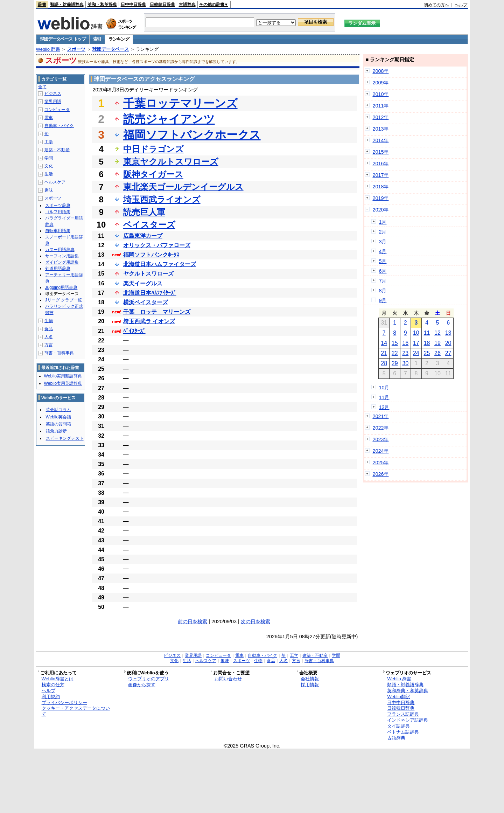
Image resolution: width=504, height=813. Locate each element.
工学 (49, 142)
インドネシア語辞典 (408, 720)
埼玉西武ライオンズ (162, 199)
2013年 (380, 129)
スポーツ (76, 49)
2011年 (380, 106)
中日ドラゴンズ (153, 149)
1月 (383, 222)
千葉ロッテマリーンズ (180, 103)
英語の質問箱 (58, 424)
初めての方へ (436, 5)
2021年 (380, 416)
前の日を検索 (192, 621)
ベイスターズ (149, 225)
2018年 (380, 187)
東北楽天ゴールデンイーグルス (183, 187)
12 (437, 333)
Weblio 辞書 (48, 49)
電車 (49, 118)
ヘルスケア (55, 182)
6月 (383, 271)
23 (405, 353)
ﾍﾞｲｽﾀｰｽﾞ (134, 331)
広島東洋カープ (143, 236)
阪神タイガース (153, 174)
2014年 (380, 140)
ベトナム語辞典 (403, 732)
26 (437, 353)
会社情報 (310, 679)
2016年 (380, 164)
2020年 (380, 210)
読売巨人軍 (144, 212)
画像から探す (142, 685)
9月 (383, 300)
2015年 (380, 152)
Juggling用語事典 (61, 287)
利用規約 (51, 697)
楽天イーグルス (143, 283)
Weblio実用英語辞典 (63, 383)
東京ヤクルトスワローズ (171, 162)
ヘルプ (461, 5)
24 (416, 353)
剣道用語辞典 (58, 269)
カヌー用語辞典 (60, 250)
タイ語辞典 (398, 726)
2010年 (380, 94)
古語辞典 (187, 5)
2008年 (380, 71)
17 (416, 343)
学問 (49, 158)
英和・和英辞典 (102, 5)
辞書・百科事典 (59, 353)
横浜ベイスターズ (146, 302)
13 (448, 333)
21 (384, 353)
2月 (383, 232)
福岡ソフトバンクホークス (192, 135)
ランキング (119, 39)
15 (395, 343)
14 (384, 343)
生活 (49, 174)
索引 (97, 39)
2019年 (380, 198)
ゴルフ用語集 (58, 212)
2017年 (380, 175)
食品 (49, 329)
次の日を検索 (255, 621)
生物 (49, 321)
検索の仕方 (53, 685)
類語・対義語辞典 (67, 5)
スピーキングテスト (65, 438)
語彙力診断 (56, 431)
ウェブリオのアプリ (149, 679)
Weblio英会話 (58, 417)
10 (416, 333)
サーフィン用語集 (62, 256)
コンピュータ (57, 110)
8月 (383, 291)
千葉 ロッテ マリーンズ (157, 312)
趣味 (49, 190)
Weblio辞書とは (58, 679)
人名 (49, 337)
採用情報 (310, 685)
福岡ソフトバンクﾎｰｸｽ (151, 255)
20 (448, 343)
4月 (383, 251)
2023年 (380, 439)
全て (42, 87)
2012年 (380, 117)
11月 (384, 397)
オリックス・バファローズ (157, 245)
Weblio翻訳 (398, 697)
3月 (383, 242)
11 (427, 333)
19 (437, 343)
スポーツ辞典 (58, 206)
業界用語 (53, 102)
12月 (384, 407)
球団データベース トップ (63, 39)
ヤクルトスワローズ (148, 274)
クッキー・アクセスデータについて (76, 711)
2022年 (380, 428)
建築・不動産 (57, 150)
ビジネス (53, 93)
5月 (383, 261)
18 (427, 343)
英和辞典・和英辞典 (408, 691)
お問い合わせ (228, 679)
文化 (49, 166)
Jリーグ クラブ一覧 (64, 300)
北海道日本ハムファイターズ (160, 264)
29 (395, 363)
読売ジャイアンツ (169, 119)
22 (395, 353)
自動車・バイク (59, 126)
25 (427, 353)
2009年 (380, 83)
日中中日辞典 (133, 5)
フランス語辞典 (403, 714)
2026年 (380, 474)
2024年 (380, 451)
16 (405, 343)
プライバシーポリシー (64, 703)
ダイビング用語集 (62, 262)
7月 (383, 281)
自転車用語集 (58, 231)
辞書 (42, 5)
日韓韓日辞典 (162, 5)
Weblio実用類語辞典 (63, 376)
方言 (49, 345)
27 (448, 353)
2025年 (380, 463)
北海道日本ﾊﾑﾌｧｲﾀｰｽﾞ (150, 293)
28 (384, 363)
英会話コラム (58, 410)
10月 (384, 388)
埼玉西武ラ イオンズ (149, 321)
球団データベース (111, 49)
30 (405, 363)
